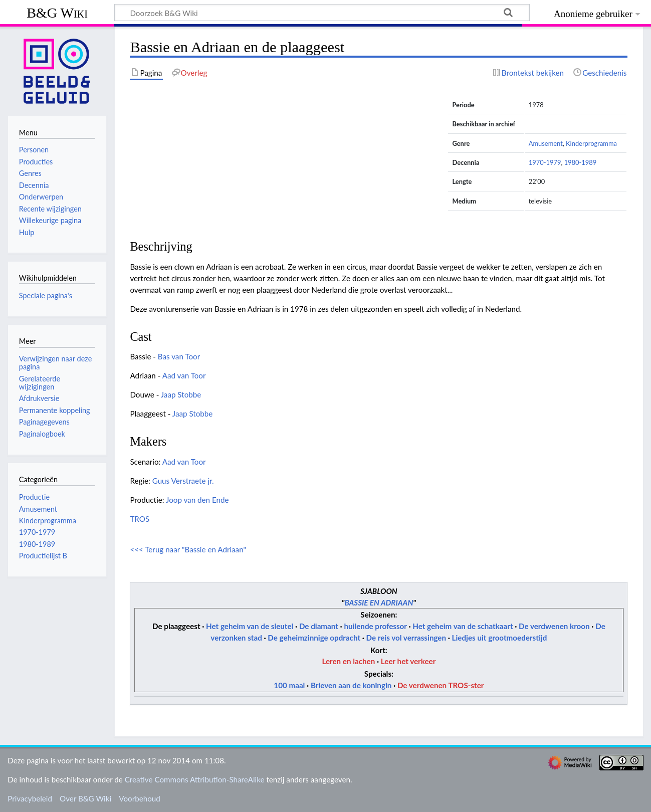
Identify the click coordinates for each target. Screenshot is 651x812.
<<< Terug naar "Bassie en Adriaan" (188, 549)
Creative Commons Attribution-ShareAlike (195, 779)
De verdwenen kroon (554, 626)
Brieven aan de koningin (351, 685)
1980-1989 (581, 162)
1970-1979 (545, 162)
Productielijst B (43, 556)
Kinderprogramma (591, 143)
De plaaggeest (176, 626)
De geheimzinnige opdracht (314, 638)
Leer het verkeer (408, 661)
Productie (34, 497)
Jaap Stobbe (181, 394)
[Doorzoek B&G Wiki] (322, 13)
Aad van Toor (184, 375)
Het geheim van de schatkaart (463, 626)
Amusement (546, 143)
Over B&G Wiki (85, 798)
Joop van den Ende (197, 500)
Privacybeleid (30, 798)
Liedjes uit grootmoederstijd (500, 638)
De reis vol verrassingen (406, 638)
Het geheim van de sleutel (250, 626)
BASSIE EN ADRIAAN (379, 602)
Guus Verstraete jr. (183, 481)
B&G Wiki (57, 13)
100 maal (289, 685)
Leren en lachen (348, 661)
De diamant (319, 626)
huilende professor (375, 626)
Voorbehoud (139, 798)
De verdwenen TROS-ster (441, 685)
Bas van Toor (179, 356)
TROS (140, 519)
